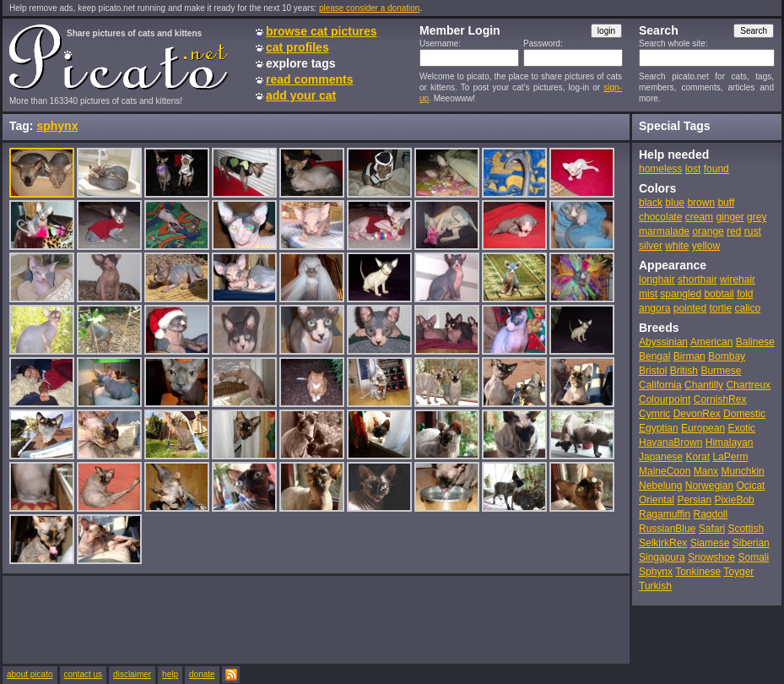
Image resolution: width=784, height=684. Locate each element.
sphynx (57, 126)
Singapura (662, 557)
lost (693, 169)
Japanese (661, 457)
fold (745, 294)
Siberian (751, 543)
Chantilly (704, 385)
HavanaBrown (670, 442)
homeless (660, 169)
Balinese (755, 342)
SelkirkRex (663, 543)
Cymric (654, 414)
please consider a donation (370, 8)
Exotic (741, 428)
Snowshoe (711, 557)
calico (747, 308)
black (651, 203)
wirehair (738, 280)
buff (726, 203)
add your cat (301, 95)
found (716, 169)
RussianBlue (667, 529)
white (677, 246)
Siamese (710, 543)
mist (648, 294)
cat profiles (297, 47)
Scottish (746, 529)
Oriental (657, 500)
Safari (712, 529)
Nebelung (660, 486)
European (703, 428)
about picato (30, 674)
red (734, 231)
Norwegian (709, 486)
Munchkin (742, 471)
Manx (706, 471)
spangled (681, 294)
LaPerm (730, 457)
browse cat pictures (322, 31)
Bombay (727, 356)
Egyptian (659, 428)
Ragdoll (711, 514)
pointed (690, 308)
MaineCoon (665, 471)
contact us (84, 674)
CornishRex (720, 399)
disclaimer (132, 674)
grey (757, 217)
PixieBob (734, 500)
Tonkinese (698, 572)
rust (753, 231)
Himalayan (730, 442)
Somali (753, 557)
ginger (730, 217)
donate (202, 674)
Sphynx (656, 572)
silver (651, 246)
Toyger (738, 572)
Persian (694, 500)
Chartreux (748, 385)
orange (708, 231)
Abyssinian (663, 342)
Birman (689, 356)
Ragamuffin (665, 514)
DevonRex (697, 414)
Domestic (744, 414)
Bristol (653, 371)
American (712, 342)
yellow (706, 246)
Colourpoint (665, 399)
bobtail (719, 294)
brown (701, 203)
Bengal (654, 356)
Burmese (721, 371)
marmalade (664, 231)
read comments (309, 79)
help (170, 674)
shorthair (697, 280)
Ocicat (750, 486)
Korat (697, 457)
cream (699, 217)
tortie (720, 308)
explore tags (300, 63)
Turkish (655, 586)
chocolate (660, 217)
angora (654, 308)
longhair (657, 280)
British (684, 371)
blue (675, 203)
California (660, 385)
